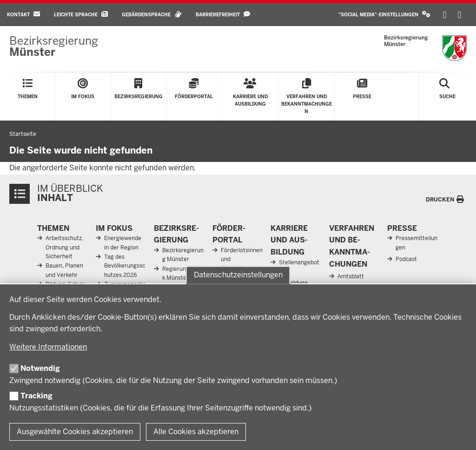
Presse (402, 228)
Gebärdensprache (152, 14)
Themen (53, 228)
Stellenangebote (299, 267)
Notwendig (40, 368)
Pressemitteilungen (416, 243)
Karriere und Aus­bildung (289, 240)
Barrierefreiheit (223, 14)
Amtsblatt (351, 276)
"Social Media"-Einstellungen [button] (384, 14)
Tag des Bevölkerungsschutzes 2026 (125, 266)
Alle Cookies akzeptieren (196, 432)
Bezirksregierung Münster (183, 255)
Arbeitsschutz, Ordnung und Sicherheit (64, 247)
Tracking (36, 396)
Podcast (406, 259)
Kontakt (23, 14)
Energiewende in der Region (123, 243)
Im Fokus (114, 228)
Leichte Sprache (81, 14)
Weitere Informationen (48, 347)
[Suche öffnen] (447, 97)
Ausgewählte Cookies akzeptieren (75, 432)
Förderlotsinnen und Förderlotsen (242, 259)
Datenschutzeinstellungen (238, 275)
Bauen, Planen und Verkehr (64, 270)
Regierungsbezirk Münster (184, 273)
